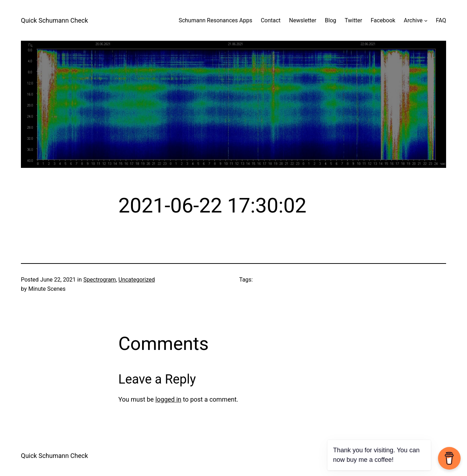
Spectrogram (100, 280)
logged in (168, 399)
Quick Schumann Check (54, 20)
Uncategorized (137, 280)
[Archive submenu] (426, 21)
